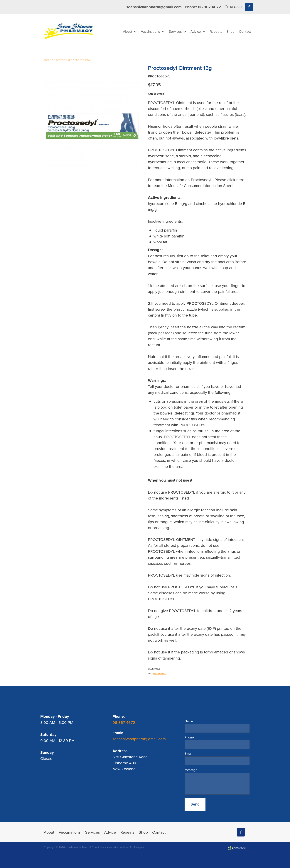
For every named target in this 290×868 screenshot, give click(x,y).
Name (189, 721)
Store (47, 60)
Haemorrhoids (160, 674)
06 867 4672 (124, 722)
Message (191, 770)
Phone (189, 737)
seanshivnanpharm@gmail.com (154, 7)
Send (195, 804)
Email (188, 754)
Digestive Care (63, 60)
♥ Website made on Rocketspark (125, 847)
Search (233, 7)
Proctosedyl (83, 60)
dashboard (73, 847)
